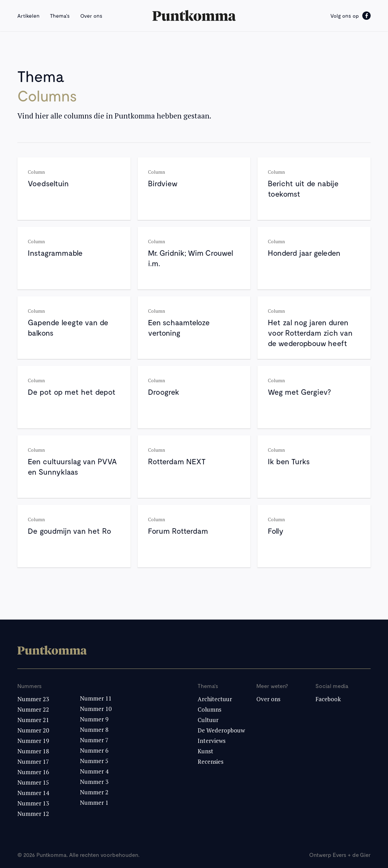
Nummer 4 (94, 771)
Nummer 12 (33, 814)
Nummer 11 (96, 698)
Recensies (210, 761)
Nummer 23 (33, 699)
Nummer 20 (33, 730)
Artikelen (28, 16)
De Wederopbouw (221, 730)
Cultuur (208, 720)
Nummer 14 (33, 793)
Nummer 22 (33, 709)
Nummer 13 (33, 803)
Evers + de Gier (352, 855)
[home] (194, 16)
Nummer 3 (94, 782)
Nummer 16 (33, 772)
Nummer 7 (94, 740)
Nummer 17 (33, 761)
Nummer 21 (33, 720)
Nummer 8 (94, 730)
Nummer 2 (94, 792)
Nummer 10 (96, 709)
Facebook (328, 699)
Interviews (212, 741)
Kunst (205, 751)
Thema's (60, 16)
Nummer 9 (94, 719)
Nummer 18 (33, 751)
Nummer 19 (33, 741)
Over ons (91, 16)
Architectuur (215, 699)
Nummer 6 (94, 750)
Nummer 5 (94, 761)
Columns (209, 709)
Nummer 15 (33, 782)
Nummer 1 (94, 803)
